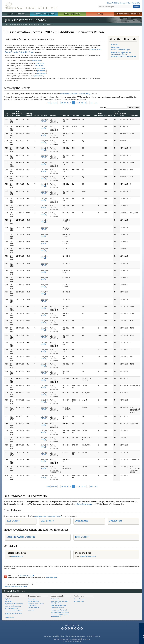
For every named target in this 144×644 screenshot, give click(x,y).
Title (95, 116)
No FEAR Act (90, 636)
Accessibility (55, 636)
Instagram (69, 628)
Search (136, 7)
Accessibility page (51, 577)
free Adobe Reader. (27, 576)
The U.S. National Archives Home (31, 6)
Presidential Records (12, 608)
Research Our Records (16, 14)
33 (65, 103)
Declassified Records (57, 608)
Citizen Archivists (113, 3)
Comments (134, 116)
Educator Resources (72, 14)
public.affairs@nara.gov (88, 556)
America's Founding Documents (128, 14)
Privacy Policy (64, 636)
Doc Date (44, 116)
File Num (66, 116)
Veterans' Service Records (44, 14)
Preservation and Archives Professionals (36, 604)
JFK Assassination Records (33, 24)
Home (7, 24)
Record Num (12, 115)
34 (68, 103)
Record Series (116, 114)
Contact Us (136, 3)
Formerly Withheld (29, 115)
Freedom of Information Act (78, 636)
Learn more (126, 640)
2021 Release (116, 521)
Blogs (78, 628)
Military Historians (34, 601)
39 (82, 103)
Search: (103, 107)
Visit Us (100, 14)
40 (85, 103)
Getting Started (56, 599)
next (92, 103)
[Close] (142, 625)
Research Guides (58, 596)
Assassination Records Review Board (124, 56)
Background (115, 47)
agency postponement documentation (47, 516)
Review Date (123, 115)
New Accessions (79, 601)
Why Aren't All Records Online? (60, 612)
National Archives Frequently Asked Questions (60, 602)
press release (37, 61)
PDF (42, 121)
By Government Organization (14, 604)
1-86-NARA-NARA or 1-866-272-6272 (72, 641)
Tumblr (72, 628)
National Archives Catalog (13, 606)
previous (54, 103)
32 (62, 103)
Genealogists (32, 599)
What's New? (79, 596)
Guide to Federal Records (59, 605)
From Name (86, 116)
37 (76, 103)
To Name (75, 116)
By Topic (8, 599)
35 (71, 103)
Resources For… (34, 596)
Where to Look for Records (59, 610)
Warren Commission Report (121, 50)
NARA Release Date (19, 114)
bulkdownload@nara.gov (84, 504)
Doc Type (53, 116)
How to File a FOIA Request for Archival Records (60, 616)
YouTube (75, 628)
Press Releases (82, 537)
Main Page (115, 44)
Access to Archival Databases (14, 611)
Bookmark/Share (126, 3)
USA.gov (97, 636)
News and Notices (79, 599)
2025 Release (13, 521)
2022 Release (82, 521)
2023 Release (47, 521)
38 (79, 103)
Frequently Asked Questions (21, 537)
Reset (137, 107)
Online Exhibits (10, 617)
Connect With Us (72, 625)
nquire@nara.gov (17, 556)
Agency (36, 116)
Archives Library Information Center (14, 614)
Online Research (12, 596)
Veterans (31, 610)
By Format (8, 601)
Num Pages (101, 115)
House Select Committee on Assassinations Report (121, 53)
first (48, 103)
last (96, 103)
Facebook (62, 628)
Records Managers (34, 608)
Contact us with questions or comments (15, 586)
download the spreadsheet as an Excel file (74, 94)
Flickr (82, 628)
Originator (108, 116)
